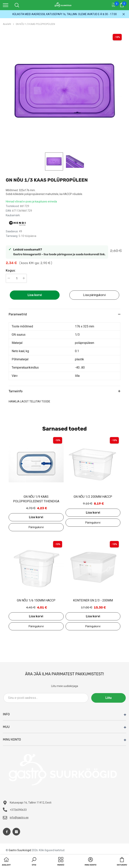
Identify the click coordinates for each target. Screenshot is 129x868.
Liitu (108, 698)
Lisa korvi (35, 295)
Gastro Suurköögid (20, 850)
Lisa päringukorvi (94, 295)
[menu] (6, 5)
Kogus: (11, 270)
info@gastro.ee (19, 817)
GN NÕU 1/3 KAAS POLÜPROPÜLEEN (35, 24)
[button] (34, 862)
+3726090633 (18, 810)
